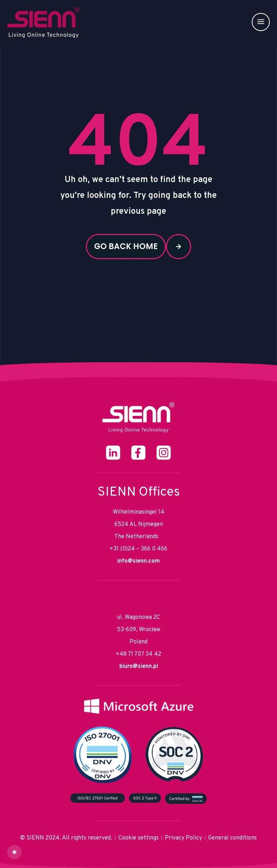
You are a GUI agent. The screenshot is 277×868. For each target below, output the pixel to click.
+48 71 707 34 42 (138, 654)
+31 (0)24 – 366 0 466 (138, 549)
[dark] (14, 852)
